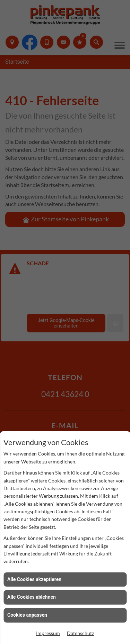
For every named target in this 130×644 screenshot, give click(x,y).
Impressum (48, 633)
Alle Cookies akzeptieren (34, 579)
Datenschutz (80, 633)
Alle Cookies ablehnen (32, 597)
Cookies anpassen (27, 615)
